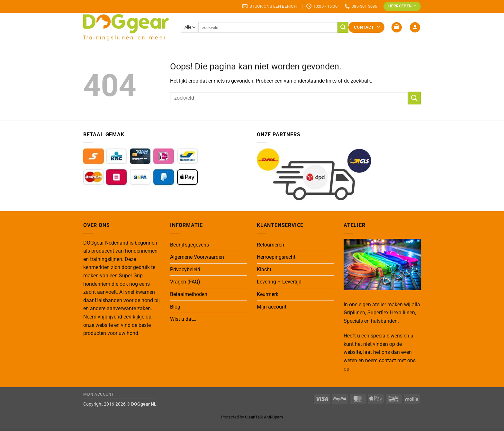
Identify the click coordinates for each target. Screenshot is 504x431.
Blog (175, 307)
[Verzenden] (343, 27)
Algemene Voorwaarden (197, 257)
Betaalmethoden (189, 294)
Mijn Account (99, 394)
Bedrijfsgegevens (189, 245)
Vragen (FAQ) (185, 282)
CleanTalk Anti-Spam (264, 417)
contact (387, 360)
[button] (397, 27)
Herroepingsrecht (276, 257)
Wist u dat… (183, 319)
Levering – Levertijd (279, 282)
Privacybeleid (185, 269)
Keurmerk (268, 294)
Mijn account (272, 307)
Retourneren (270, 245)
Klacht (264, 269)
